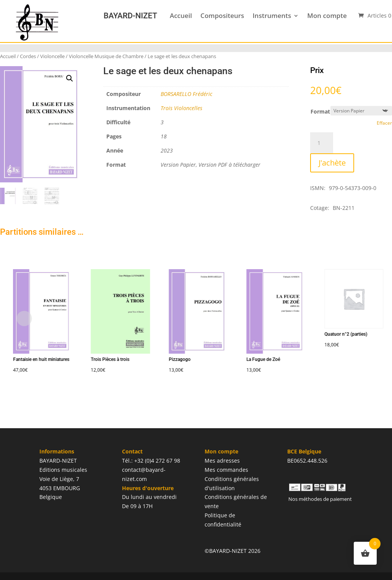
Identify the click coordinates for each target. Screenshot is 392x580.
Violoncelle (52, 56)
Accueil (181, 15)
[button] (70, 78)
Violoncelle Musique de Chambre (106, 56)
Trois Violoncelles (181, 108)
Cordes (28, 56)
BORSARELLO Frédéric (186, 94)
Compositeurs (222, 15)
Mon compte (327, 15)
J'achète (332, 163)
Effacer (384, 123)
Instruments (272, 15)
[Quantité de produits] (322, 143)
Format (320, 111)
